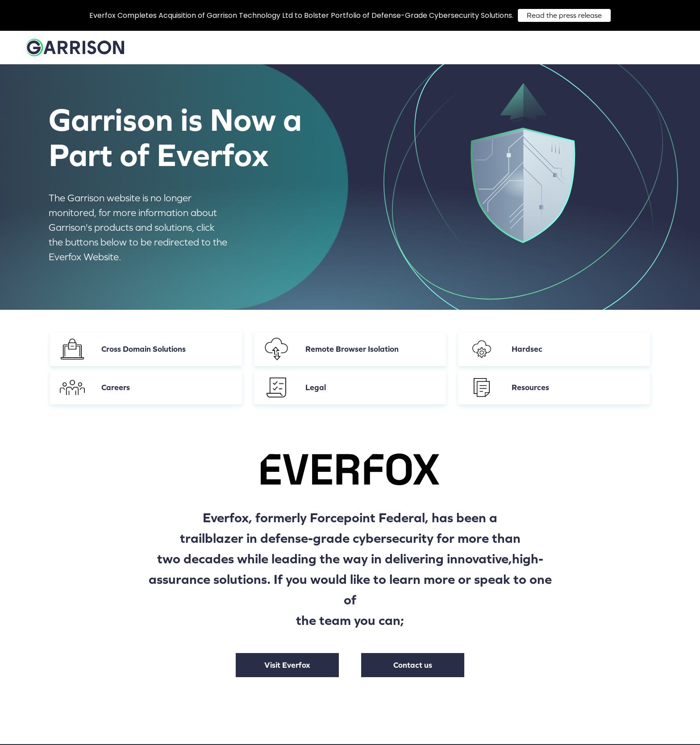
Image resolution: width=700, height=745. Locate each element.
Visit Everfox (287, 665)
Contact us (413, 665)
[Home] (75, 51)
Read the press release (564, 15)
